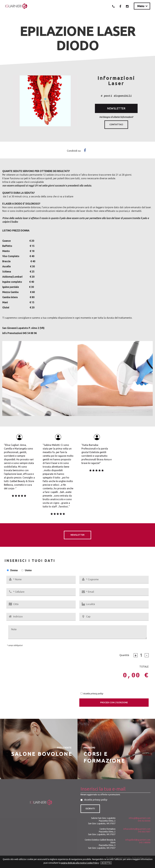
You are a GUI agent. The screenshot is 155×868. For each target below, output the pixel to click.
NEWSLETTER (116, 108)
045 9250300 (144, 821)
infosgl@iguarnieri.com (140, 818)
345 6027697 (144, 832)
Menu (141, 6)
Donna (14, 570)
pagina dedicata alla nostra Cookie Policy (80, 863)
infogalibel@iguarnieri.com (138, 840)
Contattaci (116, 124)
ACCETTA (106, 863)
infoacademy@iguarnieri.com (137, 829)
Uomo (28, 570)
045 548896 (145, 843)
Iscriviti (90, 809)
